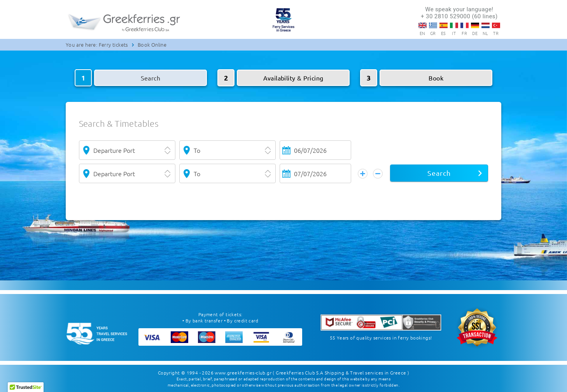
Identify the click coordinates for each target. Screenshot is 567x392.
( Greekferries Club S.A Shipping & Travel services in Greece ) (341, 373)
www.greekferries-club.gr (243, 373)
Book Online (152, 45)
